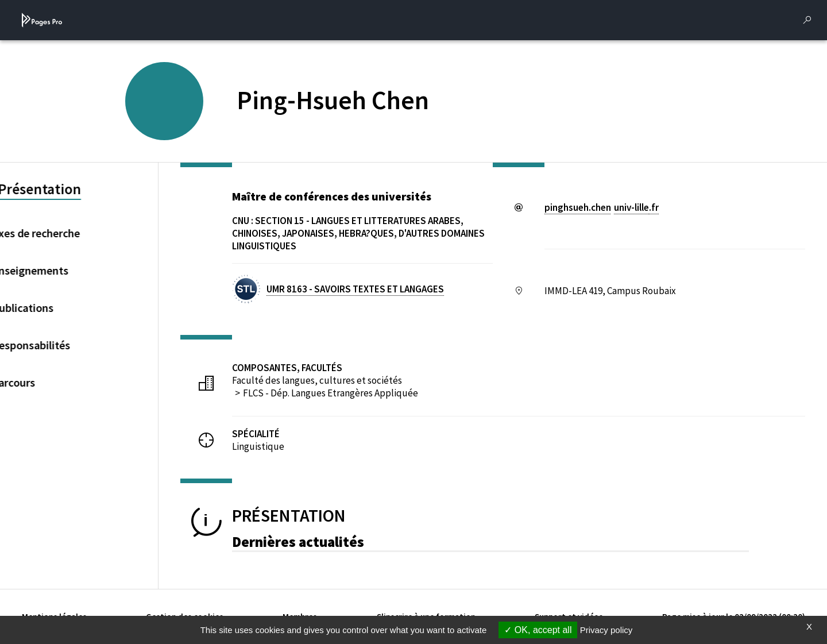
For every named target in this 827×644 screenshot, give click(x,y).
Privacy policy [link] (606, 630)
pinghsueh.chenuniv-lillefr (602, 207)
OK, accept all (538, 630)
